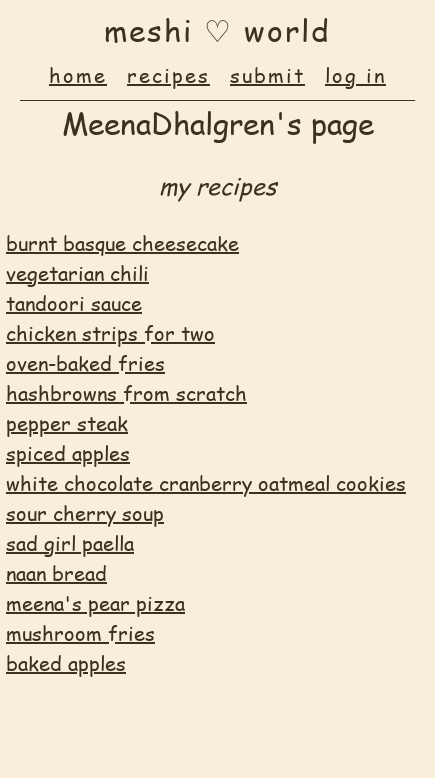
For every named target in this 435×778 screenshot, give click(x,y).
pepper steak (67, 423)
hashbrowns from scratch (126, 393)
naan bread (56, 573)
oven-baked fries (85, 363)
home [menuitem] (78, 75)
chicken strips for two (110, 333)
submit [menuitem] (267, 75)
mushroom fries (80, 633)
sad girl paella (70, 543)
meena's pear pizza (95, 603)
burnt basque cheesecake (122, 243)
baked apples (66, 663)
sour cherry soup (85, 513)
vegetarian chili (77, 273)
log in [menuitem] (355, 75)
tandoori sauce (74, 303)
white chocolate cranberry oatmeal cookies (206, 483)
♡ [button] (218, 30)
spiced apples (68, 453)
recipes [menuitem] (168, 75)
